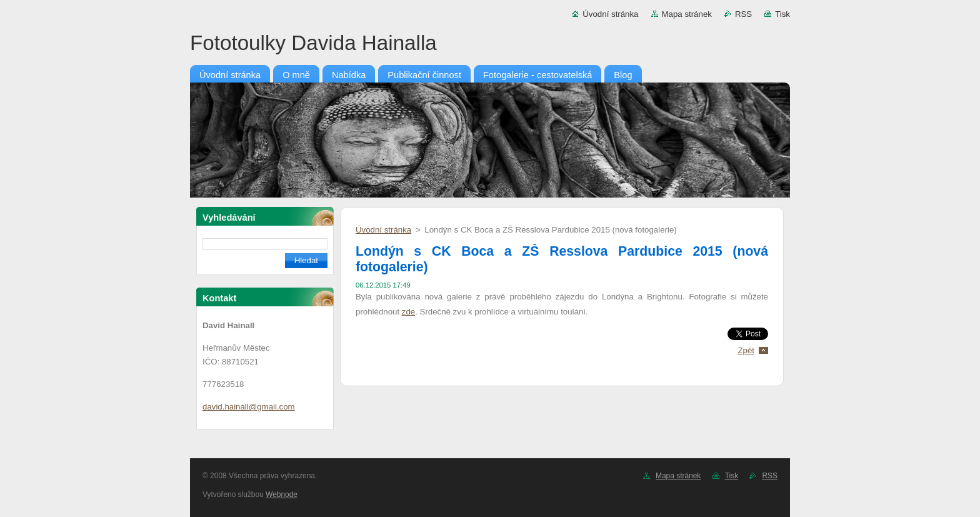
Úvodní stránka (610, 14)
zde (408, 312)
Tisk (782, 14)
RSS (743, 14)
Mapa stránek (687, 14)
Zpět (746, 350)
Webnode (282, 494)
